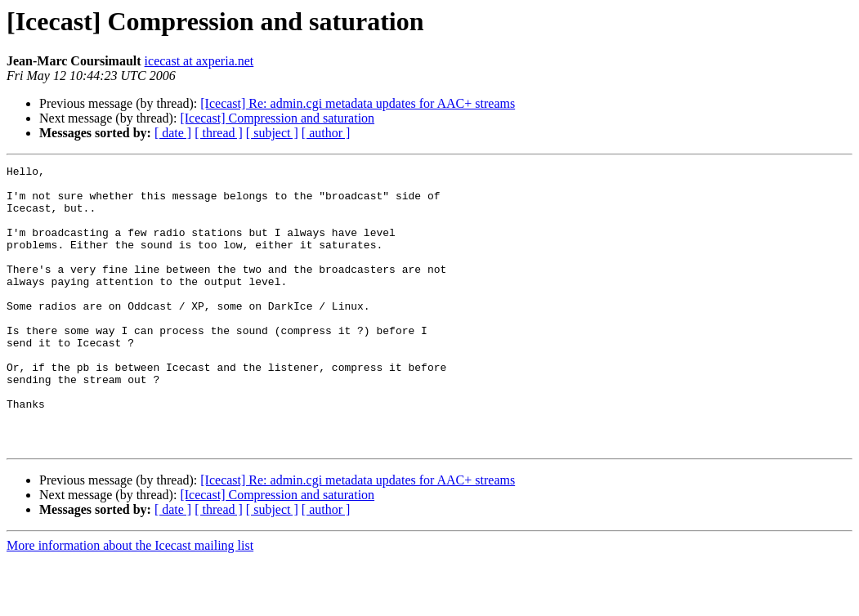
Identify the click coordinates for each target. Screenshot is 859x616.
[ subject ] (272, 133)
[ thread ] (219, 133)
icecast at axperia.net (199, 61)
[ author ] (326, 133)
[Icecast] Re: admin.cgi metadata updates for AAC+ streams (358, 103)
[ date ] (173, 133)
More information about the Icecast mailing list (130, 602)
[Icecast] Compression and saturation (277, 118)
